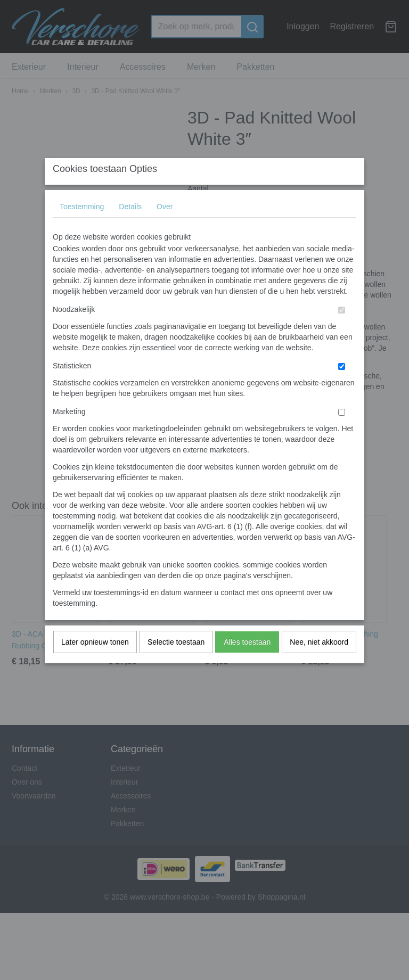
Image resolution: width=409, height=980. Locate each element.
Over (165, 228)
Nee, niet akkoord (319, 663)
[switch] (342, 331)
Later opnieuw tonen (95, 663)
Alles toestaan (247, 663)
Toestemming (82, 228)
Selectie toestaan (176, 663)
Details (130, 228)
